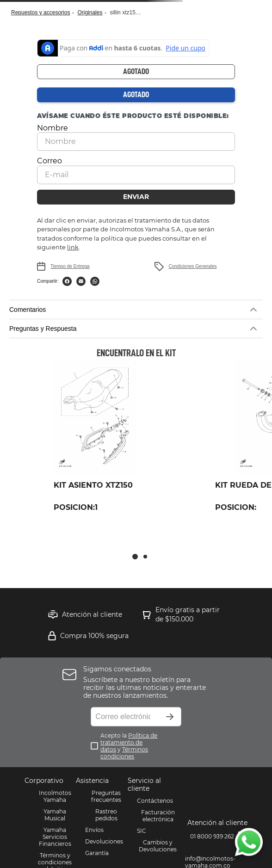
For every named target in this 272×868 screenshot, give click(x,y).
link (73, 247)
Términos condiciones (124, 753)
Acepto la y (129, 746)
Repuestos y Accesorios (40, 12)
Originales (90, 12)
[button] (136, 309)
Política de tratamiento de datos (129, 742)
